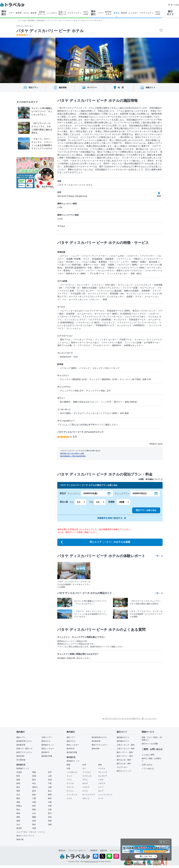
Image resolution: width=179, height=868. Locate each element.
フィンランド (72, 795)
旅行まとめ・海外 (124, 764)
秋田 (18, 776)
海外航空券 (96, 741)
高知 (50, 817)
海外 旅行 (93, 13)
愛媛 (34, 817)
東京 (18, 787)
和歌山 (19, 806)
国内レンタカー (48, 749)
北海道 (19, 772)
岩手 (50, 772)
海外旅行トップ (73, 761)
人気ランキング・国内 (126, 745)
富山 (50, 791)
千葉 (50, 783)
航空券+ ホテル (109, 13)
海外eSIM (95, 749)
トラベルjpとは (148, 768)
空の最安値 (21, 760)
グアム (85, 780)
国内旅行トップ (23, 768)
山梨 (50, 787)
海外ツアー (71, 737)
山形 (50, 776)
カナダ (85, 783)
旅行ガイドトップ (124, 771)
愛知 (18, 798)
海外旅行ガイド (123, 741)
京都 (34, 802)
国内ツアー (21, 737)
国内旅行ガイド (123, 737)
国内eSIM (20, 756)
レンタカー (52, 13)
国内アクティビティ (24, 752)
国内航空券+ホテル (24, 741)
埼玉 (34, 783)
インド (69, 776)
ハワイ (69, 780)
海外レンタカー (73, 745)
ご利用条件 (93, 851)
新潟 (34, 791)
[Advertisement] (76, 687)
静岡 (50, 795)
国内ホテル (46, 741)
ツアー (11, 13)
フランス (70, 787)
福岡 (18, 821)
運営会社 (62, 851)
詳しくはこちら (146, 856)
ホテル (26, 13)
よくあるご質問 (148, 755)
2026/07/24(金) (90, 493)
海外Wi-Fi (70, 749)
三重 (34, 798)
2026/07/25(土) (140, 493)
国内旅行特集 (47, 756)
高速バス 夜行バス (62, 13)
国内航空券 (21, 745)
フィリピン (87, 772)
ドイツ (101, 787)
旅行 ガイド (170, 13)
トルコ (69, 798)
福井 (34, 795)
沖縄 (34, 828)
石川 (18, 795)
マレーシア (103, 772)
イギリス (102, 783)
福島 (18, 780)
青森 (34, 772)
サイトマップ (115, 851)
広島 (50, 810)
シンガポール (72, 772)
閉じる (165, 842)
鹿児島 (19, 828)
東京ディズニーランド (25, 836)
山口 (34, 813)
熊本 (34, 825)
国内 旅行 (4, 13)
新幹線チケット (48, 745)
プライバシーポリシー (77, 851)
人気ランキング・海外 (126, 749)
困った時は (173, 5)
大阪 (50, 802)
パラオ (101, 780)
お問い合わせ (147, 765)
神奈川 (35, 787)
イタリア (86, 787)
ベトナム (102, 768)
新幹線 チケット (42, 13)
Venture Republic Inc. (91, 861)
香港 (100, 765)
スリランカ (87, 776)
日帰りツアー (47, 737)
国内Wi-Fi (45, 752)
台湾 (84, 765)
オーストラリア (89, 795)
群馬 (18, 783)
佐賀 (34, 821)
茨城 (50, 780)
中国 (68, 768)
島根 (18, 813)
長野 (18, 791)
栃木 (34, 780)
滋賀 (18, 802)
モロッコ (86, 798)
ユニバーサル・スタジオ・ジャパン (31, 832)
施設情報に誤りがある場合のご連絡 (72, 453)
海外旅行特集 (72, 752)
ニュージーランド (105, 795)
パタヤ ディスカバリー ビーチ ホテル (50, 31)
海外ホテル (71, 741)
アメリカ (70, 783)
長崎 (50, 821)
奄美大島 (20, 839)
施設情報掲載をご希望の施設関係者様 (73, 456)
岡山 (18, 810)
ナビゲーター (122, 767)
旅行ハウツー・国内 (125, 752)
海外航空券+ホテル (99, 737)
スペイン (70, 791)
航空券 (19, 13)
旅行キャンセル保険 (150, 744)
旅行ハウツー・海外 (125, 756)
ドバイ (101, 798)
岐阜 (50, 798)
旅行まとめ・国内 (124, 760)
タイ (84, 768)
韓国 (68, 765)
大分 (18, 825)
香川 (50, 813)
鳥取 (34, 810)
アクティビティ (75, 13)
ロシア (101, 791)
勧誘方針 (104, 851)
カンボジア (103, 776)
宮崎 (50, 825)
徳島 (18, 817)
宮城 (34, 776)
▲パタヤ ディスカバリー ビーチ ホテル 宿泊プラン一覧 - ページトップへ (130, 718)
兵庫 (50, 806)
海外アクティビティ (100, 745)
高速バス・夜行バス (24, 749)
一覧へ (159, 556)
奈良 (34, 806)
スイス (85, 791)
